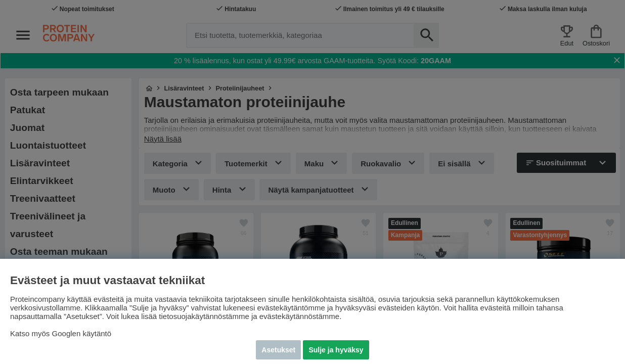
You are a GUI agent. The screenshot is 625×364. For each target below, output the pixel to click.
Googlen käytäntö (82, 333)
